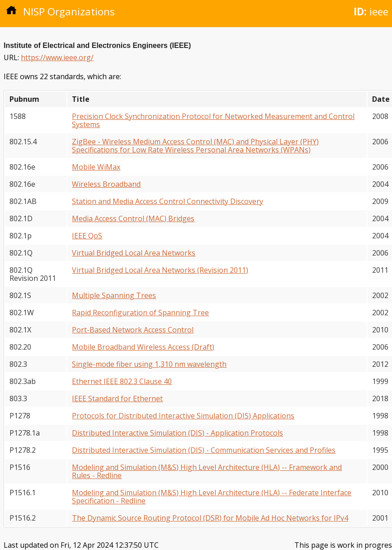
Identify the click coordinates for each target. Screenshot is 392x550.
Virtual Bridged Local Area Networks (134, 253)
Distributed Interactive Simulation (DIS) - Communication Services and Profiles (204, 450)
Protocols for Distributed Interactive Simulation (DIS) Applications (183, 416)
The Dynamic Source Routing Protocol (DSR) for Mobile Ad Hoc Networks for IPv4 (210, 518)
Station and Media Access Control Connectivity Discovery (168, 201)
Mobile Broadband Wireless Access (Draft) (143, 347)
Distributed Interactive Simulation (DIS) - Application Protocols (177, 433)
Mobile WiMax (96, 167)
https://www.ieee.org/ (57, 57)
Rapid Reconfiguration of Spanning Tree (140, 313)
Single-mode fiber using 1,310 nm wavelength (149, 364)
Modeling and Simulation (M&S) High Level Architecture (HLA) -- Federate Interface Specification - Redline (212, 497)
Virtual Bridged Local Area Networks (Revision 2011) (160, 270)
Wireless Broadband (106, 184)
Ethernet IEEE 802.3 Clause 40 (122, 381)
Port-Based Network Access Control (133, 330)
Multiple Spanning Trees (114, 295)
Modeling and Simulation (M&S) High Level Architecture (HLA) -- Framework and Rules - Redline (207, 471)
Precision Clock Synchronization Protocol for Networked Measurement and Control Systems (213, 120)
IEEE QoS (87, 236)
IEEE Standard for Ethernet (117, 398)
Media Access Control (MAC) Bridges (133, 218)
